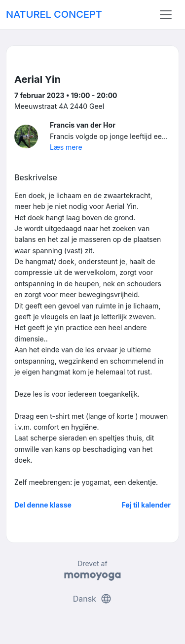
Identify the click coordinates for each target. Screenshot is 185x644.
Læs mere (66, 147)
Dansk (93, 599)
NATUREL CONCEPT (54, 14)
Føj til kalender (146, 505)
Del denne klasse (43, 505)
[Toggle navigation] (166, 15)
